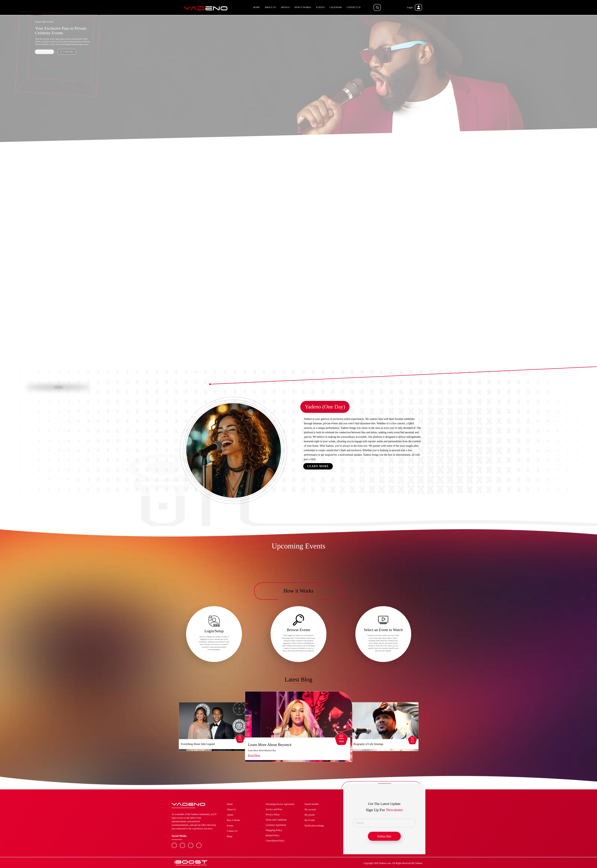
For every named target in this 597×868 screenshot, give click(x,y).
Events (320, 7)
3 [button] (301, 370)
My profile (310, 815)
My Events (310, 820)
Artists (285, 7)
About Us (270, 7)
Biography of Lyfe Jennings (328, 744)
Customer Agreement (276, 825)
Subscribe (384, 836)
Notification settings (314, 826)
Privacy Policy (273, 815)
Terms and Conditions (276, 820)
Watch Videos (69, 52)
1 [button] (296, 370)
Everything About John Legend (197, 744)
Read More (237, 755)
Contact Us (354, 7)
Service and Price (274, 809)
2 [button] (298, 370)
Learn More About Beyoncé (253, 745)
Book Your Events (45, 52)
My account (310, 809)
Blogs (230, 836)
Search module (312, 804)
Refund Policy (273, 835)
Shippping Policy (274, 830)
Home (256, 7)
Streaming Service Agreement (280, 804)
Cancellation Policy (275, 841)
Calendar (336, 7)
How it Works (303, 7)
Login (410, 7)
